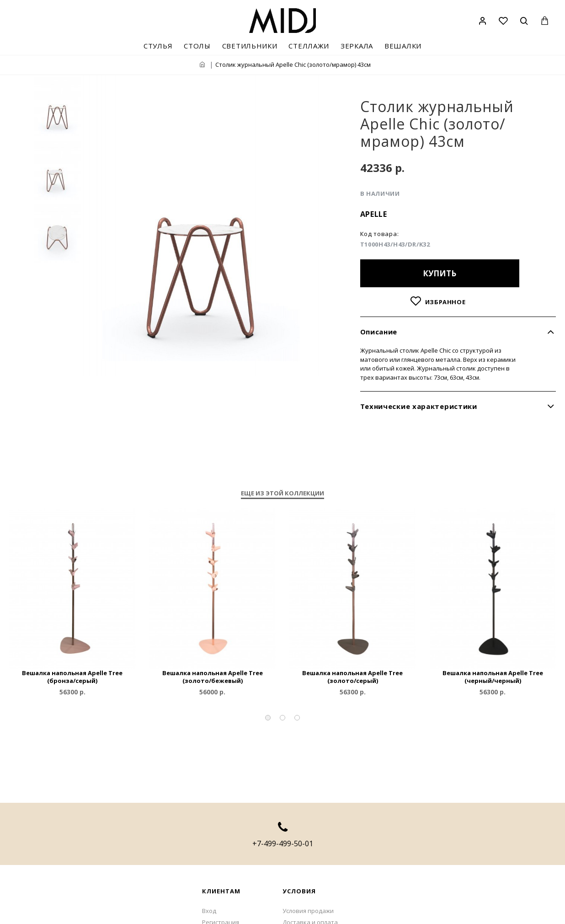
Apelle (374, 214)
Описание (379, 332)
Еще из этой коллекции (282, 493)
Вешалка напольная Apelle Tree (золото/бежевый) (213, 677)
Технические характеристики (419, 406)
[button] (268, 718)
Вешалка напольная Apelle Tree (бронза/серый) (72, 677)
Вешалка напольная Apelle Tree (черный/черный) (493, 677)
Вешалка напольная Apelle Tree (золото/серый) (352, 677)
